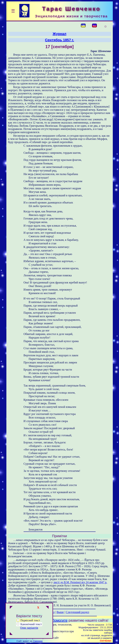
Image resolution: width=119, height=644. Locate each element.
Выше (60, 612)
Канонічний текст (31, 624)
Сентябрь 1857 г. (59, 40)
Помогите (60, 620)
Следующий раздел (77, 612)
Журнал (59, 34)
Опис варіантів (29, 628)
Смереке (38, 641)
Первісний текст (28, 620)
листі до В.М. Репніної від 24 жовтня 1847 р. (80, 582)
